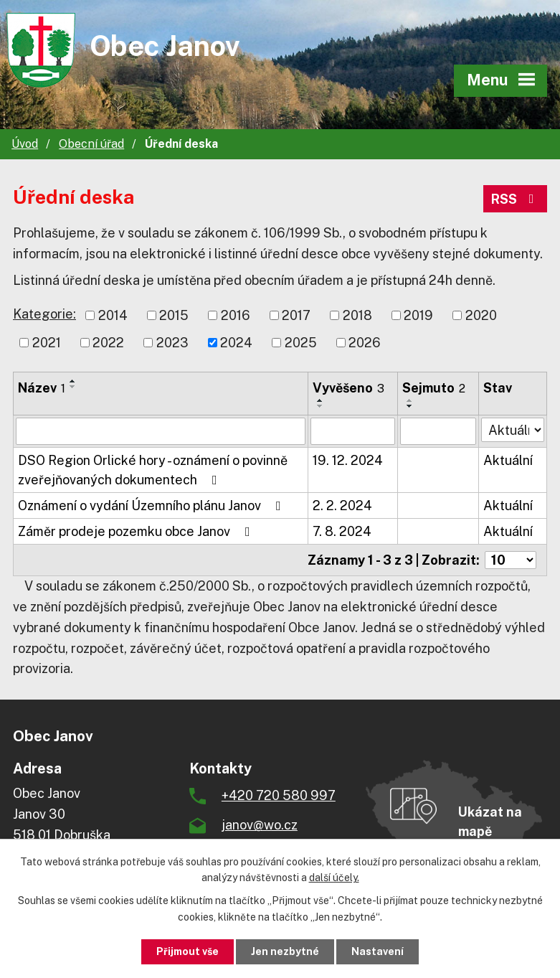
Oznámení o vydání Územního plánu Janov (152, 506)
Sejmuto (434, 388)
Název (42, 388)
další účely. (334, 878)
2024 (236, 343)
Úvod (25, 144)
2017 (296, 315)
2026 (365, 343)
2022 (108, 343)
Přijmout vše (188, 951)
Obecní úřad (91, 144)
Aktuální (508, 460)
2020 (481, 315)
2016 (236, 315)
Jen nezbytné (285, 951)
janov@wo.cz (260, 825)
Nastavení (378, 951)
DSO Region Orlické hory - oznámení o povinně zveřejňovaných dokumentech (153, 470)
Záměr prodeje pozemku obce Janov (137, 531)
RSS (516, 199)
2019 (418, 315)
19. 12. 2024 (348, 460)
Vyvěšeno (348, 388)
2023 (172, 343)
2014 (113, 315)
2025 (301, 343)
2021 (47, 343)
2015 (174, 315)
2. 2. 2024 (342, 506)
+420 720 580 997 (279, 795)
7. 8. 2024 (342, 531)
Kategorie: (44, 314)
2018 (357, 315)
